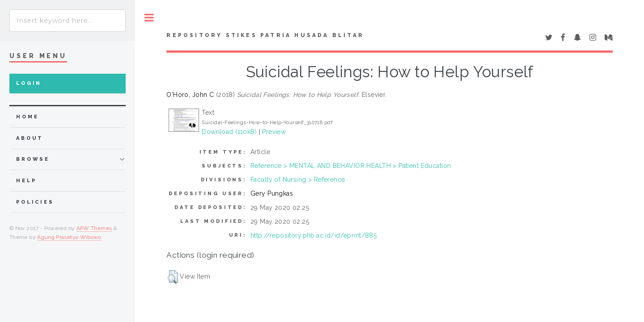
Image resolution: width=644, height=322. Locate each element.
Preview (274, 132)
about (30, 138)
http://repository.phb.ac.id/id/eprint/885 (314, 235)
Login (29, 83)
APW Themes (94, 228)
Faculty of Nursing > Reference (298, 180)
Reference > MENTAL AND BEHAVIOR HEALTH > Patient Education (351, 166)
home (27, 117)
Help (26, 181)
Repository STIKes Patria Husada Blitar (265, 35)
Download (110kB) (229, 132)
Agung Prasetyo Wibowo (69, 237)
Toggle (149, 18)
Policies (35, 202)
